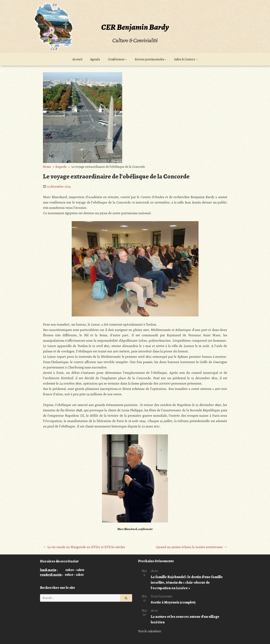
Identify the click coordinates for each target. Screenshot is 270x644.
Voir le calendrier (150, 631)
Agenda (95, 59)
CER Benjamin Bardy (135, 27)
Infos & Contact (185, 59)
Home (47, 167)
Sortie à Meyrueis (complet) (173, 602)
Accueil (77, 59)
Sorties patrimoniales (150, 59)
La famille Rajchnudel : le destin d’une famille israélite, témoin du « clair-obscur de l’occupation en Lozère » (187, 582)
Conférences (116, 59)
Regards (61, 167)
